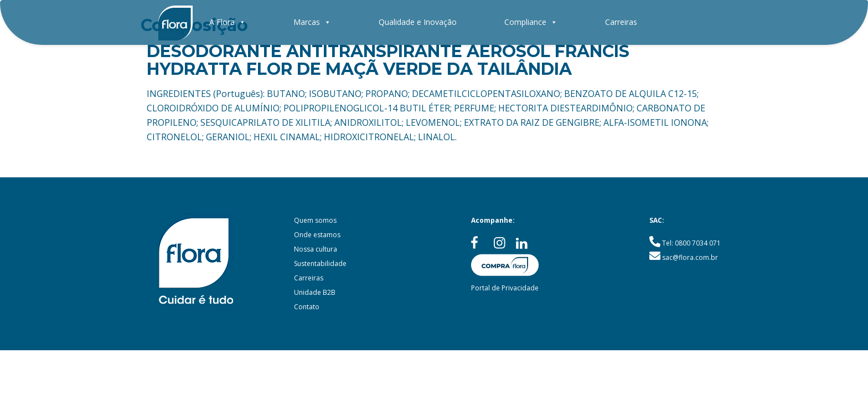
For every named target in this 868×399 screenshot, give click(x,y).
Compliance (531, 22)
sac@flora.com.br (690, 257)
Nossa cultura (316, 249)
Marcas (312, 22)
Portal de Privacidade (505, 288)
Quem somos (315, 220)
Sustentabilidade (320, 264)
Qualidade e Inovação (418, 22)
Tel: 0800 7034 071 (691, 243)
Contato (307, 307)
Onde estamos (317, 235)
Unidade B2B (315, 292)
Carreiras (621, 22)
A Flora (228, 22)
